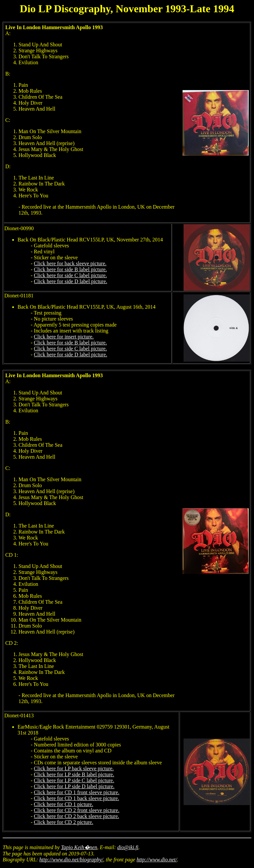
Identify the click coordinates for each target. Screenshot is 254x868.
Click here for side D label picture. (70, 281)
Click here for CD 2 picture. (63, 822)
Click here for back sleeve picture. (70, 263)
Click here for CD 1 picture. (63, 804)
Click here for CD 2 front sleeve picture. (77, 810)
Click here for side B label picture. (70, 269)
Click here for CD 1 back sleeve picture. (76, 798)
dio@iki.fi (128, 847)
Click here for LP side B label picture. (74, 774)
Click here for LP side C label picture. (74, 780)
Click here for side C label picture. (70, 275)
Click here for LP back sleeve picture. (74, 768)
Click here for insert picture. (64, 337)
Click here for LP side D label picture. (74, 786)
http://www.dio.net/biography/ (71, 860)
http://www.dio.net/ (157, 860)
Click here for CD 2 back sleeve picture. (76, 816)
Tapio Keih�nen (79, 847)
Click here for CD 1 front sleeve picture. (77, 792)
